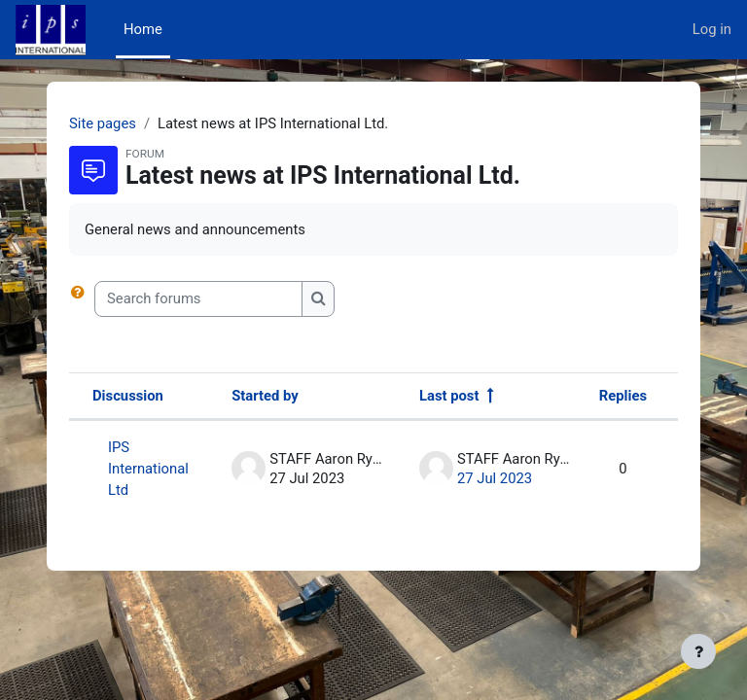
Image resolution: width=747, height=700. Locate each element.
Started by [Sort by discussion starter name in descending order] (265, 396)
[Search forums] (198, 298)
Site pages (103, 123)
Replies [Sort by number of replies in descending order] (623, 396)
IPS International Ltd (148, 469)
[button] (82, 298)
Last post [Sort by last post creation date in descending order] (449, 396)
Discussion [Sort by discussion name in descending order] (128, 396)
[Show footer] (698, 651)
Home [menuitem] (143, 29)
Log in (712, 29)
